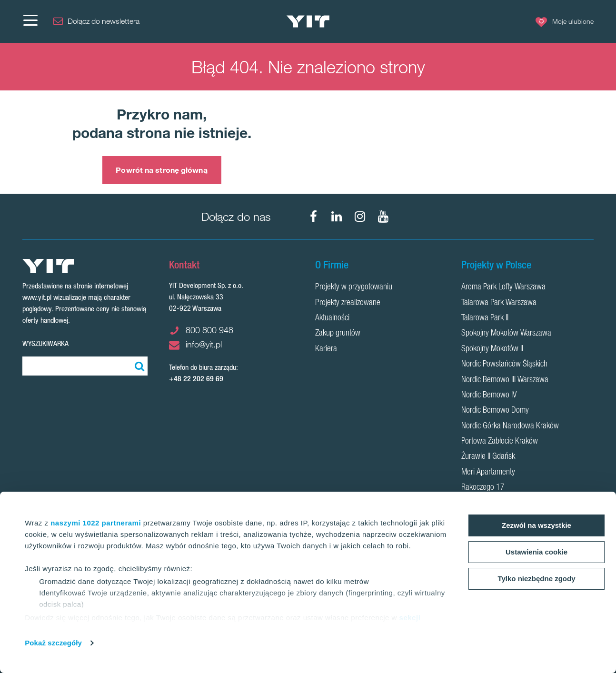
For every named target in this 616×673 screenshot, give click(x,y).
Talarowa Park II (485, 318)
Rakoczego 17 (483, 488)
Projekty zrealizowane (348, 303)
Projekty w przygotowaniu (354, 287)
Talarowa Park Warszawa (499, 303)
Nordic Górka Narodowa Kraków (510, 426)
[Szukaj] (138, 366)
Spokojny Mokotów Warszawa (506, 334)
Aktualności (332, 318)
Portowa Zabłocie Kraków (500, 442)
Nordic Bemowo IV (489, 396)
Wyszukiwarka (45, 343)
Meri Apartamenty (488, 473)
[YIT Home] (308, 22)
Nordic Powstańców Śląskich (504, 365)
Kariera (326, 349)
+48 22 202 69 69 (196, 379)
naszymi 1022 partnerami (96, 523)
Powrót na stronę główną (161, 170)
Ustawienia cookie (537, 552)
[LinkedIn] (337, 217)
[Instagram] (360, 217)
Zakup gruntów (338, 334)
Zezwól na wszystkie (537, 525)
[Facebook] (313, 217)
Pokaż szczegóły (53, 643)
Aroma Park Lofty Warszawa (503, 287)
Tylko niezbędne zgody (536, 579)
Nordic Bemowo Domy (495, 411)
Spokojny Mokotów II (492, 349)
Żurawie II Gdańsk (488, 457)
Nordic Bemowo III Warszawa (505, 380)
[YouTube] (383, 217)
